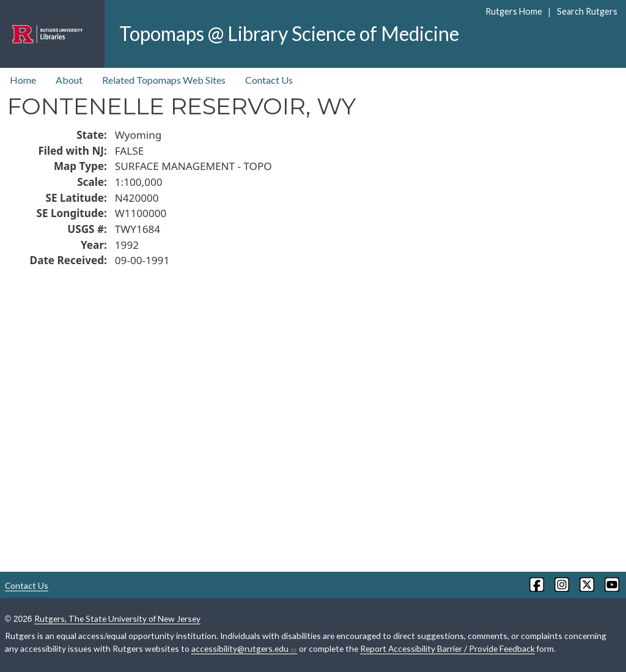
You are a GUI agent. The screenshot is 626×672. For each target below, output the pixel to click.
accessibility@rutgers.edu (244, 649)
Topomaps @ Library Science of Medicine (289, 33)
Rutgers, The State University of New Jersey (117, 618)
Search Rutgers (587, 11)
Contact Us (269, 80)
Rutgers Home (514, 11)
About (69, 80)
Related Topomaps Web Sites (164, 80)
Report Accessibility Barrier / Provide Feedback (447, 648)
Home (23, 80)
